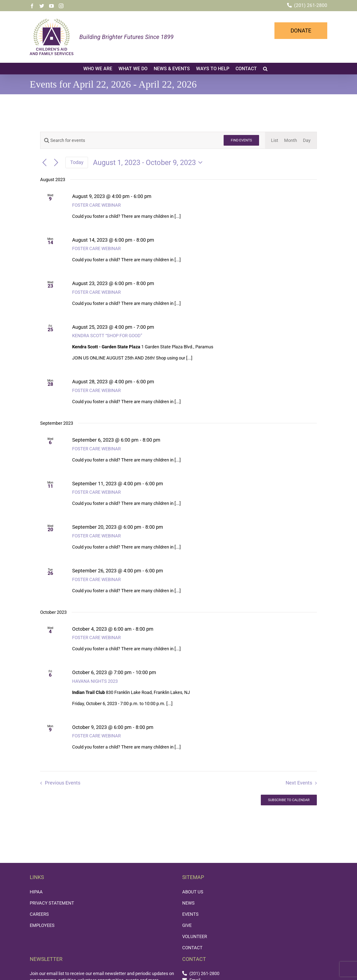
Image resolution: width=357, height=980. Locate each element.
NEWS (188, 903)
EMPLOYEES (42, 925)
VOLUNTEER (195, 936)
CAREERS (39, 914)
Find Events (241, 140)
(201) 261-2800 (311, 5)
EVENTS (190, 914)
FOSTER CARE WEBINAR (96, 205)
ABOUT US (193, 892)
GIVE (187, 925)
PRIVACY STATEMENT (52, 903)
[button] (265, 68)
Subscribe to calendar (289, 800)
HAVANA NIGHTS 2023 (95, 681)
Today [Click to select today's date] (77, 162)
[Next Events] (56, 163)
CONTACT (192, 948)
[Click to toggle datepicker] (149, 163)
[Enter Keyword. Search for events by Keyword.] (129, 140)
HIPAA (36, 892)
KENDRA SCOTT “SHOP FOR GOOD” (107, 336)
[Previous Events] (45, 163)
